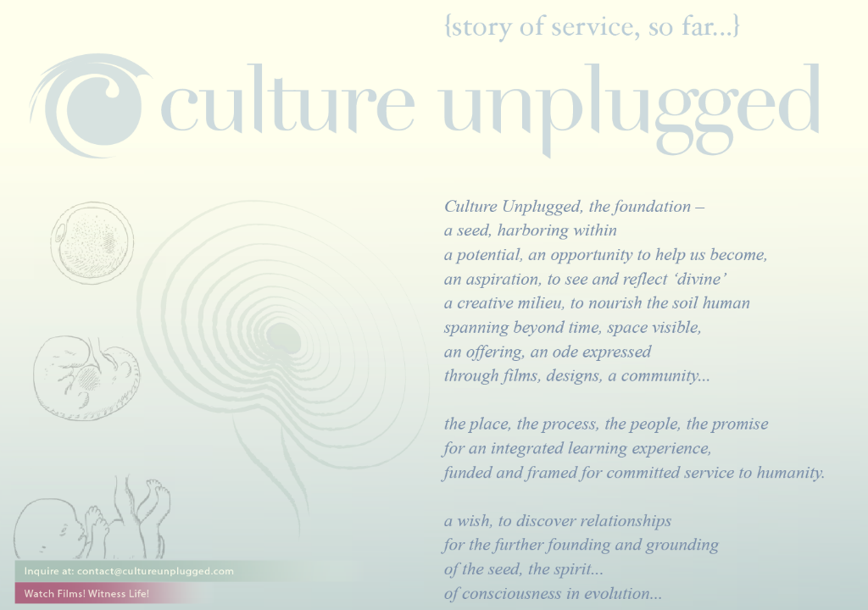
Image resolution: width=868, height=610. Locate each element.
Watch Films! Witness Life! (104, 592)
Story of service (593, 27)
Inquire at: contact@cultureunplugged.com (131, 571)
